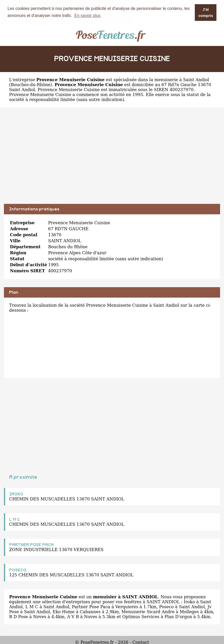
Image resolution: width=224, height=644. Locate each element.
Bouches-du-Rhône (31, 84)
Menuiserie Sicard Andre (148, 611)
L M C (14, 519)
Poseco (166, 607)
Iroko (189, 602)
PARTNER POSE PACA (31, 545)
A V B (73, 616)
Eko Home (64, 611)
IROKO (16, 494)
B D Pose (19, 616)
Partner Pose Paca (91, 607)
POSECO (18, 570)
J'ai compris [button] (206, 13)
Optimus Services (141, 616)
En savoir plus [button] (87, 16)
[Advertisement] (112, 159)
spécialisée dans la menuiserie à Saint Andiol (161, 79)
